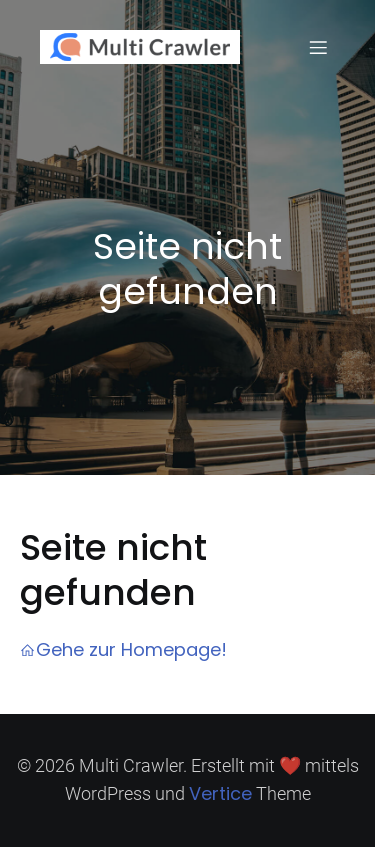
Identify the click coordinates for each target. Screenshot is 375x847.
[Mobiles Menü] (318, 47)
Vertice (220, 793)
